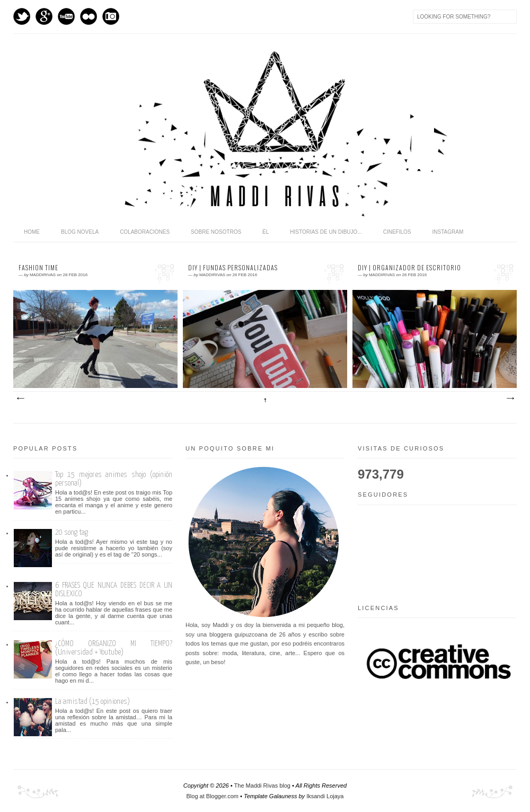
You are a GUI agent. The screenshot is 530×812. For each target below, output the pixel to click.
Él (266, 232)
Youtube (66, 16)
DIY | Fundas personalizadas (233, 268)
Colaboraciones (145, 232)
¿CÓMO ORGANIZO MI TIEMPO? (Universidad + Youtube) (114, 648)
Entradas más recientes (20, 399)
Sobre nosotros (216, 232)
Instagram (111, 16)
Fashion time (38, 268)
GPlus (44, 16)
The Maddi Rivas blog (262, 785)
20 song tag (72, 532)
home (32, 232)
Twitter (22, 16)
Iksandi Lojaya (325, 796)
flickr (89, 16)
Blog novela (80, 232)
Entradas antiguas (510, 399)
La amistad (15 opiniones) (92, 701)
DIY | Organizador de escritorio (409, 268)
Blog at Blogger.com (213, 796)
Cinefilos (397, 232)
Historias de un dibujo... (326, 232)
